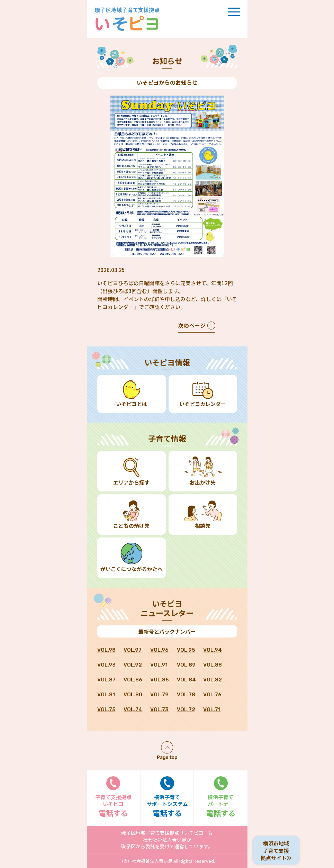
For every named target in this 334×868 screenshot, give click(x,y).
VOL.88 (213, 665)
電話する (114, 797)
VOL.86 (133, 680)
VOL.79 (159, 695)
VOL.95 (186, 650)
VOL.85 (160, 680)
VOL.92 (133, 665)
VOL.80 (133, 695)
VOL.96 (159, 650)
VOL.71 (212, 709)
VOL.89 (186, 665)
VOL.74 (133, 709)
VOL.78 (186, 695)
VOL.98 (106, 650)
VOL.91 (159, 665)
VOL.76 (212, 695)
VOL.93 (106, 665)
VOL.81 (106, 695)
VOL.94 (213, 650)
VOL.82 (213, 680)
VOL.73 (159, 709)
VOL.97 (133, 650)
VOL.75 (106, 709)
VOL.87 (106, 680)
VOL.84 (186, 680)
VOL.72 (186, 709)
